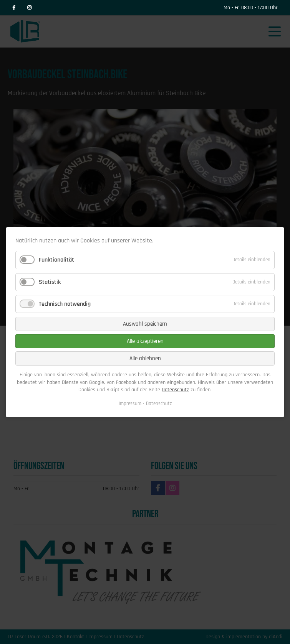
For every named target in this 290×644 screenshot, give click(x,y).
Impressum (130, 403)
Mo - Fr (231, 8)
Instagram (29, 8)
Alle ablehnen (145, 358)
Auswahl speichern (145, 324)
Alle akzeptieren (145, 341)
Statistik (50, 282)
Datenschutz (175, 390)
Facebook (14, 8)
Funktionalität (56, 260)
